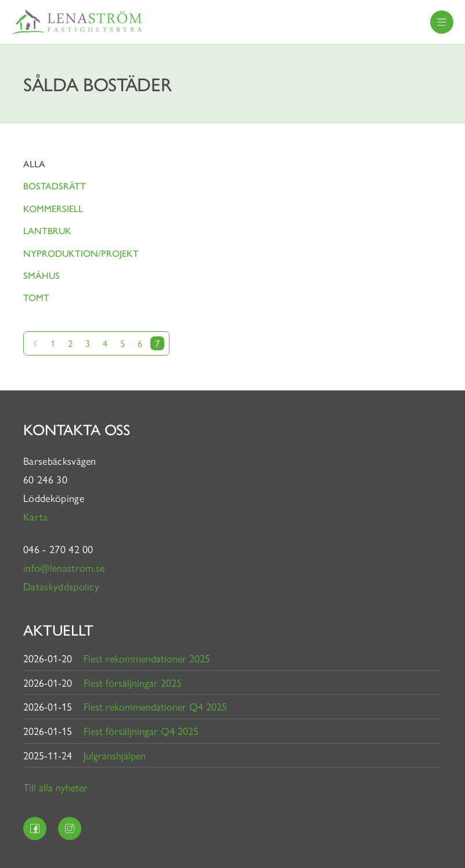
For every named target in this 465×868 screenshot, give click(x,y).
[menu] (442, 22)
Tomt (36, 297)
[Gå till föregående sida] (35, 343)
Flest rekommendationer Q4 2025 (155, 706)
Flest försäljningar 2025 (133, 682)
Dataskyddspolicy (61, 586)
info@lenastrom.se (64, 567)
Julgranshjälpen (115, 755)
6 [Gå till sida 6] (140, 343)
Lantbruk (47, 230)
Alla (34, 164)
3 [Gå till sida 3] (88, 343)
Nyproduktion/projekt (81, 253)
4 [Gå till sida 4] (105, 343)
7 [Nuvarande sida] (157, 343)
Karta (37, 516)
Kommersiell (53, 208)
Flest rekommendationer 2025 (147, 658)
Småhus (42, 275)
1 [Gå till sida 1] (53, 343)
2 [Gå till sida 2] (70, 343)
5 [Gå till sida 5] (122, 343)
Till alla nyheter (55, 787)
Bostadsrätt (55, 186)
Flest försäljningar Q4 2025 (141, 731)
